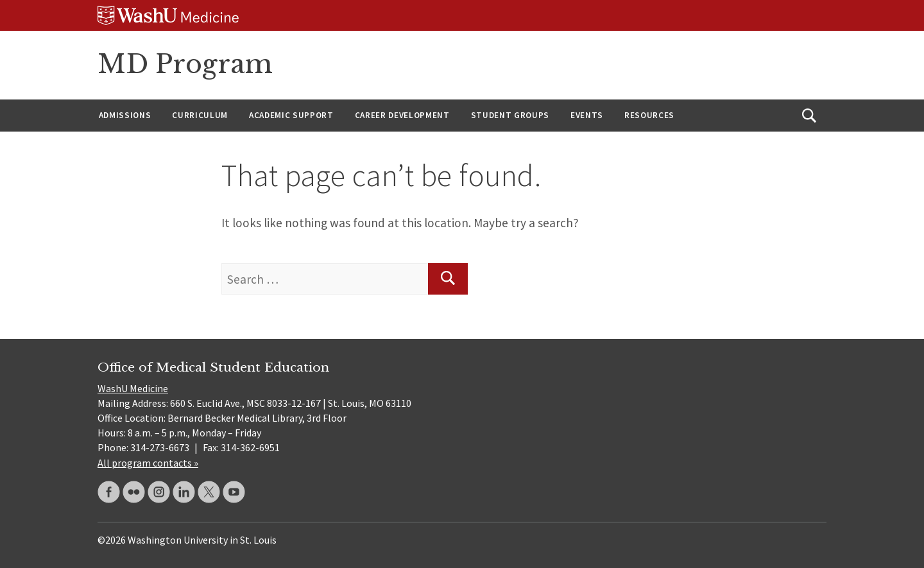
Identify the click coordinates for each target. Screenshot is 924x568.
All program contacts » (148, 463)
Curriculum (200, 115)
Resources (649, 115)
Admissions (125, 115)
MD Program (185, 64)
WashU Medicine (133, 388)
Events (587, 115)
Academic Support (291, 115)
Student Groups (510, 115)
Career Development (402, 115)
